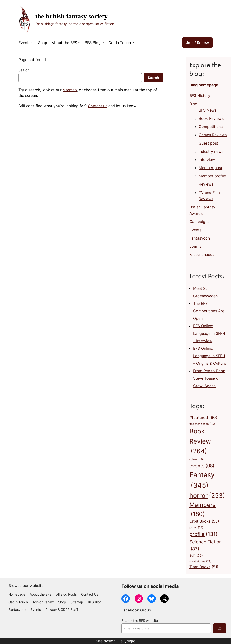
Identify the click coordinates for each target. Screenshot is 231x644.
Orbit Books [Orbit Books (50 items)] (204, 521)
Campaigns (199, 222)
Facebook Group (136, 610)
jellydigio (128, 641)
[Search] (220, 628)
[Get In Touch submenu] (133, 43)
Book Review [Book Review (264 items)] (200, 442)
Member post (211, 168)
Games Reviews (213, 135)
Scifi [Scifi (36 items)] (196, 555)
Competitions (211, 127)
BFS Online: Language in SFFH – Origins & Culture (210, 356)
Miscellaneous (202, 255)
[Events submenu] (32, 43)
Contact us (98, 106)
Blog (193, 104)
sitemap (70, 90)
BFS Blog (93, 43)
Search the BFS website (140, 621)
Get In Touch (120, 43)
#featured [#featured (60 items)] (203, 418)
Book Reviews (211, 118)
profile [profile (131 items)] (203, 534)
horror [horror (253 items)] (207, 496)
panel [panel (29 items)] (196, 528)
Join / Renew (197, 43)
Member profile (212, 176)
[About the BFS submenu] (79, 43)
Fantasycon (200, 238)
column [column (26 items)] (197, 460)
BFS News (208, 110)
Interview (207, 160)
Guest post (208, 143)
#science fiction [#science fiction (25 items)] (202, 424)
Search (24, 70)
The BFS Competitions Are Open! (209, 311)
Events (24, 43)
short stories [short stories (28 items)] (200, 562)
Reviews (206, 184)
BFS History (200, 95)
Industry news (211, 151)
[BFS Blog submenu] (103, 43)
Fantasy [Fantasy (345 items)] (202, 481)
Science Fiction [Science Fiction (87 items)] (206, 546)
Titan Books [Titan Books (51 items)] (204, 567)
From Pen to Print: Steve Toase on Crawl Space (209, 378)
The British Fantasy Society (71, 16)
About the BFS (64, 43)
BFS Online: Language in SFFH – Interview (209, 333)
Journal (196, 246)
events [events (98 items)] (202, 466)
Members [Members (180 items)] (203, 510)
